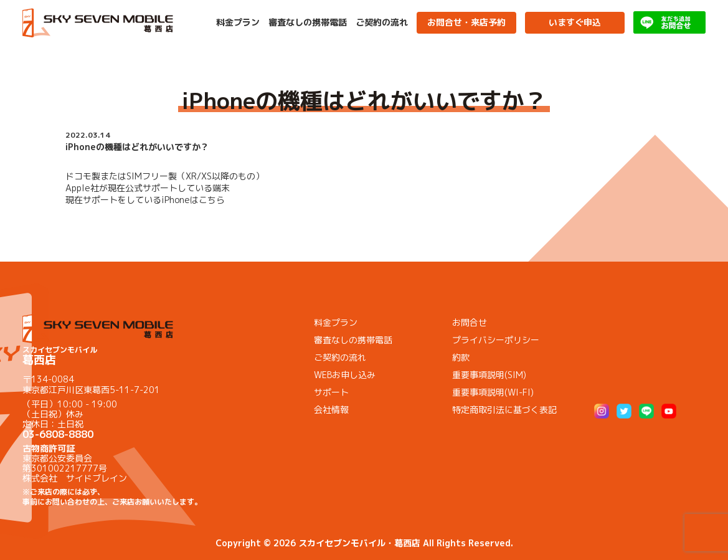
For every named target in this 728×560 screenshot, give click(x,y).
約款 (461, 357)
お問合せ (470, 322)
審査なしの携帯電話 (308, 22)
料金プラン (238, 22)
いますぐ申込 (575, 22)
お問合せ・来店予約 (466, 22)
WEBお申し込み (345, 375)
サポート (331, 392)
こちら (212, 200)
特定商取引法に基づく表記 (504, 410)
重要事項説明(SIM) (489, 375)
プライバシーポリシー (496, 340)
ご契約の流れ (382, 22)
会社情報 (331, 410)
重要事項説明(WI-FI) (493, 392)
